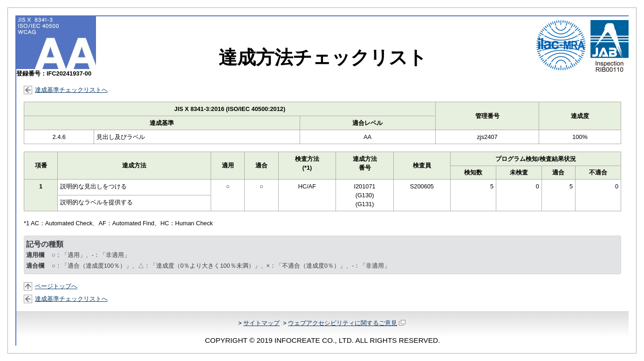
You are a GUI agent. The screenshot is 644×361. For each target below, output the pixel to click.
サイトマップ (261, 323)
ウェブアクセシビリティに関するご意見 (346, 323)
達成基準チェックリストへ (71, 90)
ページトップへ (56, 286)
